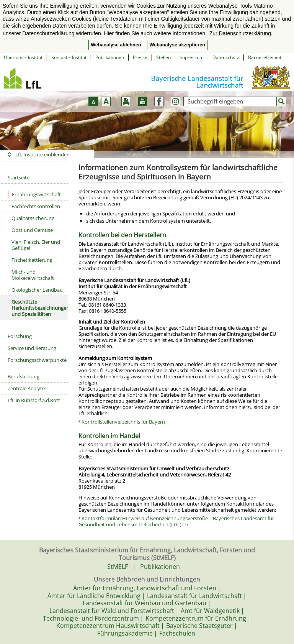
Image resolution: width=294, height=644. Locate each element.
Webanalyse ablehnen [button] (116, 45)
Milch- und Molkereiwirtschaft (33, 275)
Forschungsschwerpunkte (37, 360)
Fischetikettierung (32, 260)
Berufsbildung (24, 376)
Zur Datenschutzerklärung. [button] (241, 33)
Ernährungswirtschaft (34, 194)
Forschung (20, 336)
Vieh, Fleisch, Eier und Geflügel (36, 245)
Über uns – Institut (23, 57)
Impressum (192, 57)
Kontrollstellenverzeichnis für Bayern (123, 422)
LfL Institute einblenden (42, 154)
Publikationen (110, 57)
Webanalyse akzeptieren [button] (177, 45)
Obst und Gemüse (32, 230)
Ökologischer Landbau (37, 290)
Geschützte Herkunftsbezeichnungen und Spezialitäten (40, 308)
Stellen (163, 57)
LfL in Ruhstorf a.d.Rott (34, 400)
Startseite (19, 177)
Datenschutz (226, 57)
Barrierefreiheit (265, 57)
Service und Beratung (32, 348)
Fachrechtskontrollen (36, 206)
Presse (140, 57)
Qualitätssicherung (33, 218)
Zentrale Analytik (27, 388)
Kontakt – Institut (69, 57)
